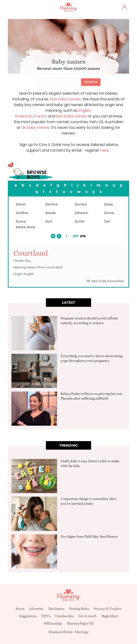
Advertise (36, 609)
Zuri (49, 221)
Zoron (21, 204)
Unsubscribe (64, 616)
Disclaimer (56, 609)
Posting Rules (79, 609)
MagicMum (110, 616)
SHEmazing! (53, 623)
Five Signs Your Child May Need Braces (89, 537)
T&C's (46, 616)
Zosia (108, 204)
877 (76, 236)
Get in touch (88, 616)
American (24, 116)
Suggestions (28, 616)
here (105, 150)
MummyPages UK (80, 623)
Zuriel (79, 221)
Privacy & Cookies (108, 609)
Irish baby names (65, 99)
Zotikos (22, 213)
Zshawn (81, 213)
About (20, 609)
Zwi (107, 221)
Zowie (50, 213)
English (85, 110)
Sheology (82, 632)
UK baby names (36, 128)
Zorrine (51, 204)
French (41, 116)
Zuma (109, 213)
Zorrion (81, 204)
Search (91, 82)
